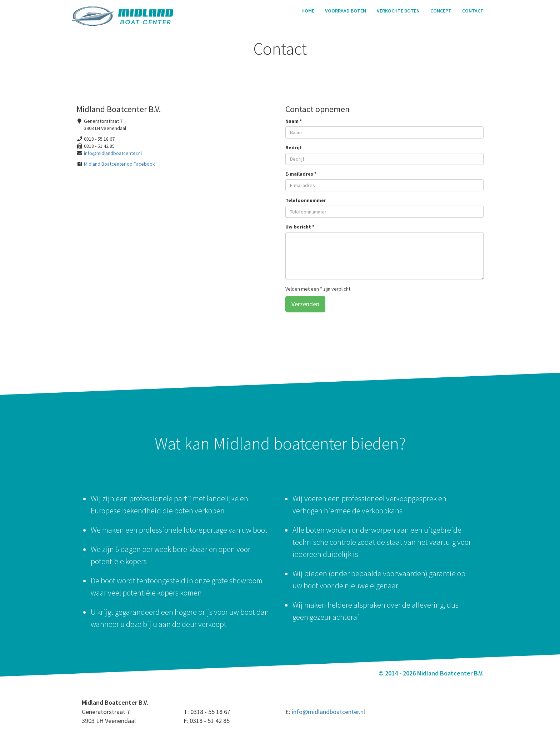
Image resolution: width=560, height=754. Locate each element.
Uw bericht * (300, 227)
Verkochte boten (398, 11)
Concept (441, 11)
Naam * (294, 121)
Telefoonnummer (306, 200)
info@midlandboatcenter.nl (113, 153)
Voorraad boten (346, 11)
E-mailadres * (301, 174)
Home (308, 11)
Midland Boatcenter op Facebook (119, 164)
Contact (473, 11)
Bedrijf (294, 147)
